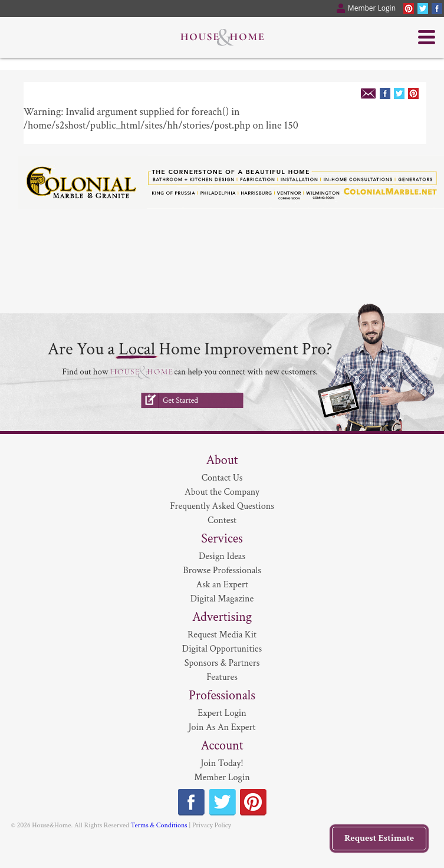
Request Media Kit (222, 635)
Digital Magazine (222, 599)
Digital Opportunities (222, 649)
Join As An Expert (222, 727)
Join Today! (222, 763)
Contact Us (222, 478)
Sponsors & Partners (222, 663)
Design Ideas (222, 556)
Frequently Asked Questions (222, 506)
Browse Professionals (222, 571)
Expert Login (222, 713)
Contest (222, 520)
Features (222, 677)
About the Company (222, 492)
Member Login (222, 777)
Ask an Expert (222, 585)
